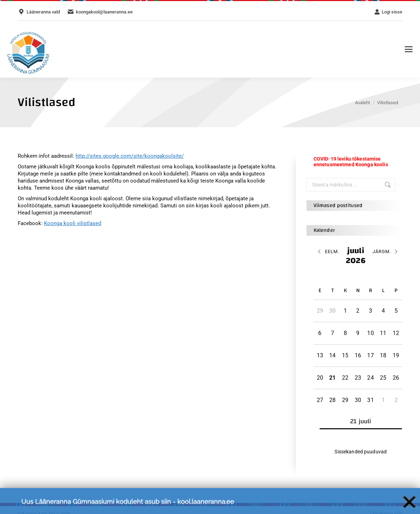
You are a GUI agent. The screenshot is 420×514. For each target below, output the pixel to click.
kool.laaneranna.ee (206, 505)
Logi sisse (388, 12)
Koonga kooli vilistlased (73, 223)
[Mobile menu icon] (409, 49)
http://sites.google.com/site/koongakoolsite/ (130, 156)
